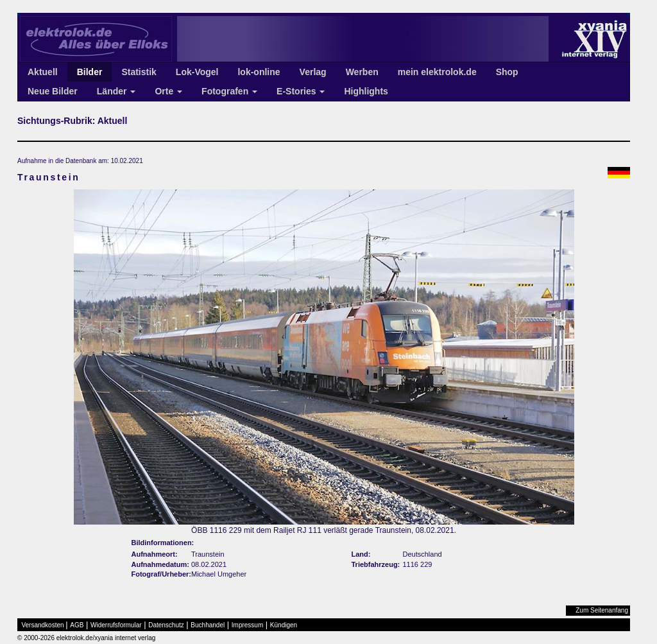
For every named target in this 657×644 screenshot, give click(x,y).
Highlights (366, 91)
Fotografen (229, 91)
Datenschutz (166, 625)
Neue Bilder (53, 91)
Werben (362, 72)
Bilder (90, 72)
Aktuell (43, 72)
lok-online (259, 72)
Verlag (313, 72)
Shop (507, 72)
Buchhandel (208, 625)
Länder (116, 91)
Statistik (139, 72)
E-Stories (301, 91)
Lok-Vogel (197, 72)
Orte (168, 91)
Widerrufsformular (116, 625)
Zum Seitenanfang (602, 610)
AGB (77, 625)
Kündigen (284, 625)
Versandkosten (43, 625)
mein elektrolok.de (437, 72)
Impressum (247, 625)
